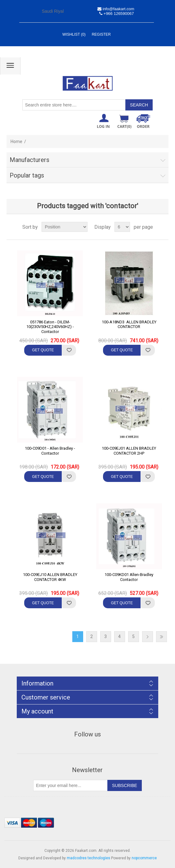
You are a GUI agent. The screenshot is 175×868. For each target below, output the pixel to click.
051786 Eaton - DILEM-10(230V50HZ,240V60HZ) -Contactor (50, 327)
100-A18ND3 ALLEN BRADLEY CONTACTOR (129, 324)
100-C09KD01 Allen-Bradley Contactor (129, 577)
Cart (124, 126)
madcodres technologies (88, 858)
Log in (103, 126)
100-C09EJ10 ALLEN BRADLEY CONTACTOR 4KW (50, 577)
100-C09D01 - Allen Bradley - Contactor (50, 451)
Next (148, 637)
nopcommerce (144, 858)
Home (16, 142)
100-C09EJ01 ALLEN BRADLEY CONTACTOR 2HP (129, 451)
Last (162, 637)
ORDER (143, 126)
